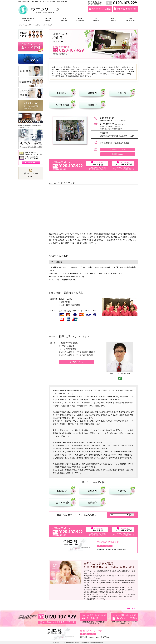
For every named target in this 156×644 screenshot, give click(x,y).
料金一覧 (96, 20)
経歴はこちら (76, 362)
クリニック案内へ (105, 546)
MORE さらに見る (88, 634)
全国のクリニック (129, 20)
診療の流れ (64, 20)
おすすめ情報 (80, 20)
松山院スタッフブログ (118, 149)
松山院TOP (63, 93)
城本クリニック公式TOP (26, 25)
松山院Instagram (118, 154)
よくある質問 (113, 20)
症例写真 (48, 20)
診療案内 (92, 93)
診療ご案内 (29, 20)
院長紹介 (92, 105)
